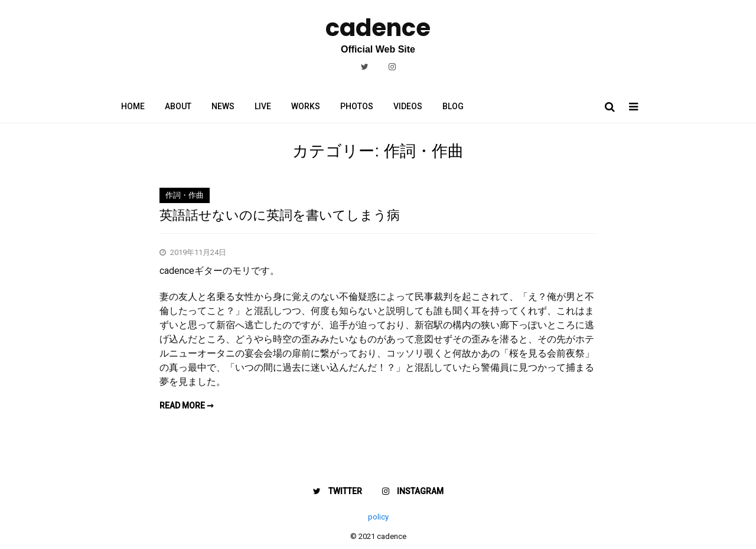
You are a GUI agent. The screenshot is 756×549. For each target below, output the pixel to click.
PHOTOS (357, 106)
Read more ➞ (187, 406)
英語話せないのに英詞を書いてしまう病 (280, 215)
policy (378, 517)
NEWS (223, 106)
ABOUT (178, 106)
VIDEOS (408, 106)
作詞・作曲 (185, 195)
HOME (133, 106)
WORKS (306, 106)
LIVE (263, 106)
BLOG (453, 106)
